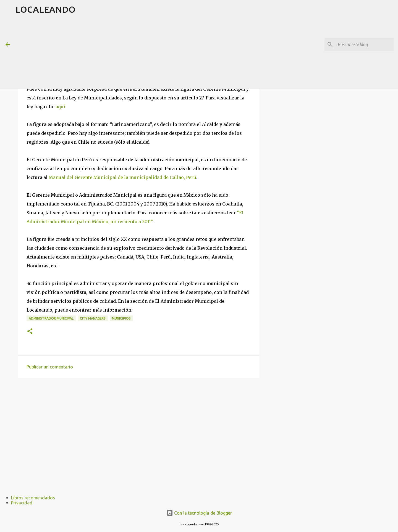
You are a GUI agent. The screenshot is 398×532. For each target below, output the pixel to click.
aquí (60, 107)
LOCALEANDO (45, 9)
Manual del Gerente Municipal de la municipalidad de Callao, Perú (122, 177)
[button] (30, 332)
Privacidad (22, 503)
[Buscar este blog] (365, 44)
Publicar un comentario (50, 367)
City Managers (93, 318)
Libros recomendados (33, 498)
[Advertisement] (150, 54)
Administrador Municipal (51, 318)
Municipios (121, 318)
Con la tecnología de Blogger (199, 513)
